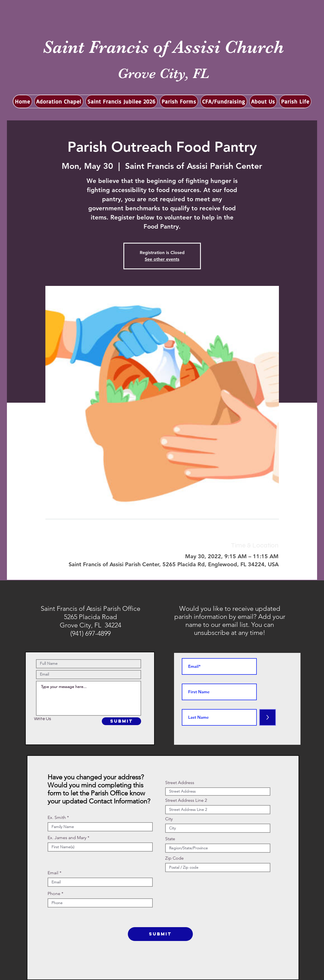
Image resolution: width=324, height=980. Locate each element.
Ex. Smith (57, 818)
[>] (268, 717)
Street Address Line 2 (186, 800)
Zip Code (174, 858)
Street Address (180, 783)
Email (53, 873)
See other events (162, 259)
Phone (54, 894)
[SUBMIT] (121, 721)
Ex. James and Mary (67, 838)
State (170, 839)
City (169, 819)
